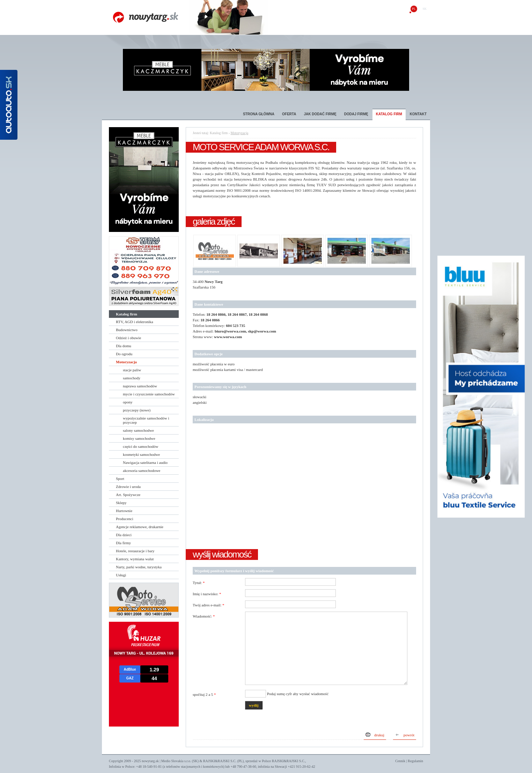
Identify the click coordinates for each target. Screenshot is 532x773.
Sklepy (121, 503)
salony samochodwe (138, 430)
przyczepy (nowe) (137, 410)
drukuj (379, 735)
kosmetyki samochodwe (141, 454)
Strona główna (259, 114)
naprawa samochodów (140, 386)
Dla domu (124, 346)
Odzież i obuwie (128, 338)
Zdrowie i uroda (128, 487)
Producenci (124, 519)
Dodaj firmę (356, 114)
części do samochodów (141, 446)
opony (128, 402)
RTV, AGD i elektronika (135, 322)
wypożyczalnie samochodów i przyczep (146, 420)
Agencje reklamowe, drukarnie (140, 527)
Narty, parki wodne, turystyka (139, 567)
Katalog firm (389, 114)
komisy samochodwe (139, 438)
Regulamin (415, 761)
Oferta (289, 114)
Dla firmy (123, 543)
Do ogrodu (124, 354)
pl (414, 9)
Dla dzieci (124, 535)
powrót (409, 735)
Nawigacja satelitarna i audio (145, 462)
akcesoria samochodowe (142, 471)
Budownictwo (127, 330)
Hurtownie (124, 511)
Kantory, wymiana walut (135, 559)
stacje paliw (132, 370)
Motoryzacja (126, 362)
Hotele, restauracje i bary (135, 551)
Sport (120, 479)
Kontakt (418, 114)
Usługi (121, 575)
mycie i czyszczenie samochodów (149, 394)
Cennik (400, 761)
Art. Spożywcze (128, 495)
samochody (132, 378)
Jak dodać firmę (320, 114)
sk (424, 9)
